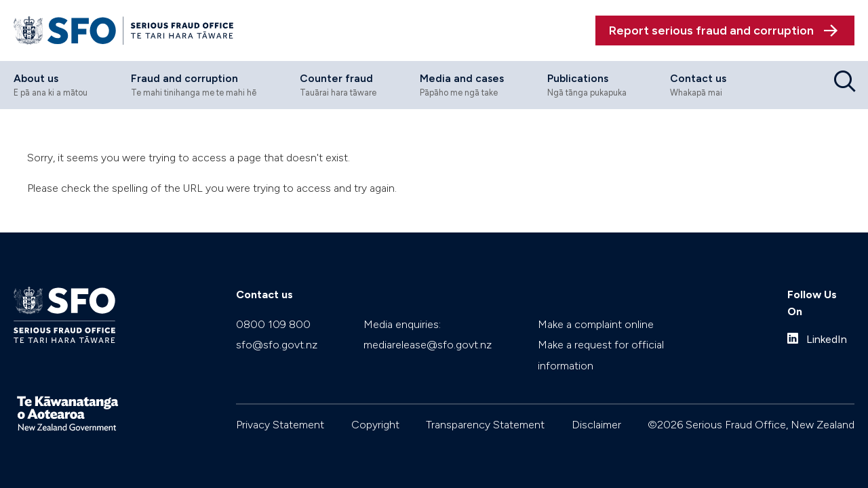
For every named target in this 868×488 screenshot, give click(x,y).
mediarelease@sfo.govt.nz (428, 345)
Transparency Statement (485, 425)
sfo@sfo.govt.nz (277, 345)
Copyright (375, 425)
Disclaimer (596, 425)
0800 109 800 (273, 324)
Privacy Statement (280, 425)
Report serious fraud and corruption (711, 30)
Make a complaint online (596, 324)
